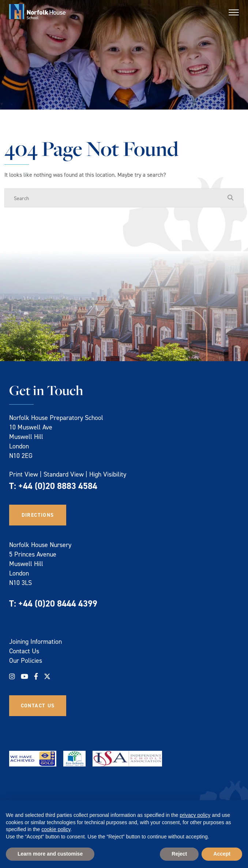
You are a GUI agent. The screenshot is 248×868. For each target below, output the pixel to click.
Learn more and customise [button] (50, 854)
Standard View (64, 474)
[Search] (117, 198)
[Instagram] (12, 676)
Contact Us (24, 651)
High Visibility (108, 474)
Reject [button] (179, 854)
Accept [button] (222, 854)
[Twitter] (47, 676)
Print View (24, 474)
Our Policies (26, 660)
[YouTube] (25, 676)
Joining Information (35, 641)
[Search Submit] (230, 198)
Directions (38, 515)
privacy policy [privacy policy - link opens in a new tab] (195, 815)
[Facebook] (36, 676)
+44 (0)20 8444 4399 (58, 603)
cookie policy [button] (56, 829)
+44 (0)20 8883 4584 (58, 486)
